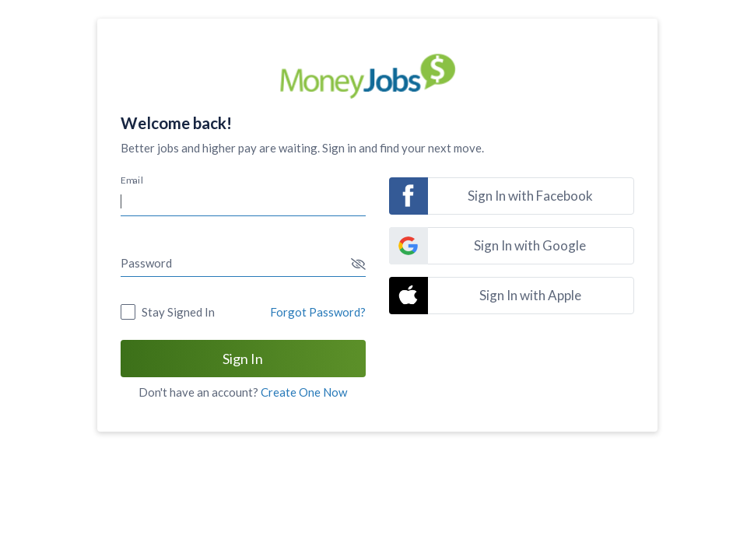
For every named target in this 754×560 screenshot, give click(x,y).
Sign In (243, 359)
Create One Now (304, 392)
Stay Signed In (178, 312)
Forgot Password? (318, 312)
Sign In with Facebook (530, 196)
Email (132, 180)
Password (146, 263)
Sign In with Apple (530, 295)
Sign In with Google (530, 245)
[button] (358, 264)
